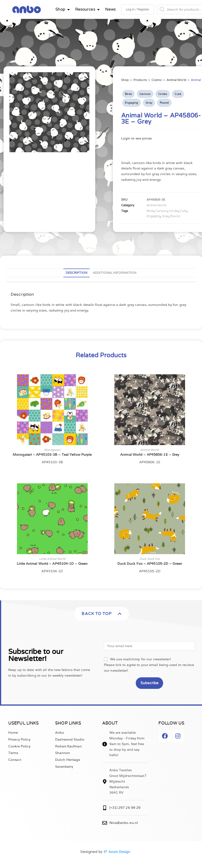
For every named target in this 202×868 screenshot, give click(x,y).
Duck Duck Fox (150, 559)
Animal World (176, 80)
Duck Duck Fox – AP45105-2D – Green (150, 564)
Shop (125, 80)
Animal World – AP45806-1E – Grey (150, 455)
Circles (163, 94)
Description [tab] (76, 273)
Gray (149, 103)
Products (140, 80)
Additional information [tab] (115, 273)
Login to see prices (137, 138)
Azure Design (119, 852)
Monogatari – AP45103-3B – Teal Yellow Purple (52, 455)
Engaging (132, 103)
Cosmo (157, 80)
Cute (178, 94)
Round (164, 103)
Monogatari (52, 450)
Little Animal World (52, 559)
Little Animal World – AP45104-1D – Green (52, 564)
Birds (129, 94)
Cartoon (145, 94)
